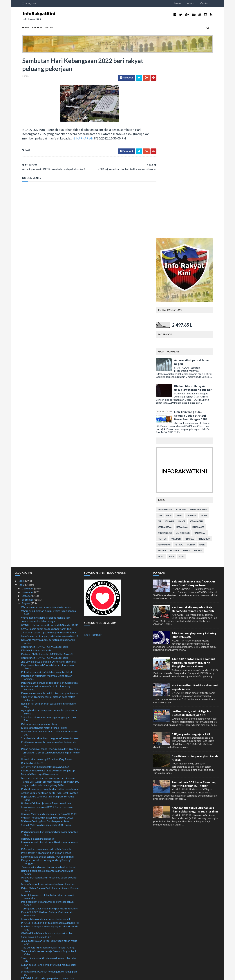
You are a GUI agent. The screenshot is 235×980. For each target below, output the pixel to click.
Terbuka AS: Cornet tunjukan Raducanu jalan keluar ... (50, 573)
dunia (187, 334)
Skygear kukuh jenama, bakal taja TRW (43, 846)
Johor (189, 340)
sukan (194, 369)
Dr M (176, 334)
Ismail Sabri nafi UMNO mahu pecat (41, 877)
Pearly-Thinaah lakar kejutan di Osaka (43, 825)
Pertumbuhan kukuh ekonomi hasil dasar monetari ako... (50, 652)
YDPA (189, 375)
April (25, 938)
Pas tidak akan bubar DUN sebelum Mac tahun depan (47, 722)
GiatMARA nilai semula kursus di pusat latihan (47, 752)
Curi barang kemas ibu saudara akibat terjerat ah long (49, 562)
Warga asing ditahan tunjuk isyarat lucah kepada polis (48, 431)
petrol (186, 363)
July (24, 927)
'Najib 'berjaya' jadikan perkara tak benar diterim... (49, 923)
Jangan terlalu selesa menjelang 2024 (42, 604)
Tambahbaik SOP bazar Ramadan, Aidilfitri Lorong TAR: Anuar (194, 602)
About (198, 3)
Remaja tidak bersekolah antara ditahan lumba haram (47, 691)
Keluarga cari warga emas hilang (39, 543)
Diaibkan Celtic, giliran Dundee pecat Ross (45, 640)
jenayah (177, 340)
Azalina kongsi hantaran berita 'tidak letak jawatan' (50, 611)
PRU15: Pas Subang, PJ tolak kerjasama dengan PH (50, 741)
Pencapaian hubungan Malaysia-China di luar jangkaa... (46, 496)
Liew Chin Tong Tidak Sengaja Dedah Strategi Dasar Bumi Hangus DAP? (198, 234)
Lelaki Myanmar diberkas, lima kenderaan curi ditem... (46, 809)
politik (199, 363)
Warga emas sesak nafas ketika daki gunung (46, 425)
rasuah (169, 369)
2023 (22, 399)
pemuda (197, 357)
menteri (170, 357)
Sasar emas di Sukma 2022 (36, 756)
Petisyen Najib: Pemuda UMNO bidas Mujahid (47, 473)
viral (179, 375)
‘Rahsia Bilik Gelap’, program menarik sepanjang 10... (50, 600)
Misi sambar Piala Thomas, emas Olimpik (44, 835)
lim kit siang (190, 351)
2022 (22, 403)
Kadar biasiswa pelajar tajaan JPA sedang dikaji (48, 675)
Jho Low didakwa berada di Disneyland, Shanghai (49, 480)
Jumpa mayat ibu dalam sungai (38, 440)
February (27, 945)
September (28, 418)
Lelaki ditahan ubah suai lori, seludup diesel (45, 738)
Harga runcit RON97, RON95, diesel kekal (45, 465)
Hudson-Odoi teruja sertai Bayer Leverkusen (47, 622)
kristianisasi (172, 351)
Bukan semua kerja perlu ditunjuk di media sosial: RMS (49, 785)
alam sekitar (172, 328)
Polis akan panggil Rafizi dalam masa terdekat (47, 491)
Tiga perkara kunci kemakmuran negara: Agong (48, 766)
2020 (22, 957)
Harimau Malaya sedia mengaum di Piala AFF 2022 (49, 632)
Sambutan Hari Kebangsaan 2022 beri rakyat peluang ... (46, 855)
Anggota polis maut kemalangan (39, 874)
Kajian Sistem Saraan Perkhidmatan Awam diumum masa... (50, 708)
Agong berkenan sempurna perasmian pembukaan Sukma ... (50, 531)
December (28, 407)
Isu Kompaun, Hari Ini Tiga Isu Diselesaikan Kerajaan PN (191, 532)
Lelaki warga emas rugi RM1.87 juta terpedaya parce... (47, 627)
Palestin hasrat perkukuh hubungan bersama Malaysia (47, 830)
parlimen (183, 357)
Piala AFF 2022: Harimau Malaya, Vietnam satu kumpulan (47, 732)
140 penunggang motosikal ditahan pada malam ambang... (48, 517)
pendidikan (212, 357)
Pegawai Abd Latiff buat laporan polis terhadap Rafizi (48, 617)
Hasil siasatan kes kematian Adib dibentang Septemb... (46, 506)
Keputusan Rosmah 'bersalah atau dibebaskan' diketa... (48, 485)
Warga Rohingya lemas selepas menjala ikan (46, 436)
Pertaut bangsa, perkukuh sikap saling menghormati (51, 608)
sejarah (182, 369)
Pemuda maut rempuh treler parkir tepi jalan (46, 892)
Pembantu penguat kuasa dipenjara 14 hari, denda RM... (50, 747)
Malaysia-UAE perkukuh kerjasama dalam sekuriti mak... (49, 698)
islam (211, 334)
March (26, 942)
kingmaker (206, 346)
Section (30, 28)
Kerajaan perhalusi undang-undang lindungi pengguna (46, 680)
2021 (22, 953)
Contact (213, 3)
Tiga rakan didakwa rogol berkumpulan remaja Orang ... (47, 897)
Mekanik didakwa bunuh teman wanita (43, 814)
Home (185, 3)
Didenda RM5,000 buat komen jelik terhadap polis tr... (49, 792)
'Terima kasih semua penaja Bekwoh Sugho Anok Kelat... (49, 771)
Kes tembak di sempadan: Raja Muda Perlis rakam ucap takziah (193, 428)
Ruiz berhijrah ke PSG (33, 581)
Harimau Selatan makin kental (38, 657)
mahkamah (208, 351)
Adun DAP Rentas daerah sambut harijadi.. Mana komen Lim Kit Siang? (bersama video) (193, 481)
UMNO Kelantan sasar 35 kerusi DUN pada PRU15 (50, 443)
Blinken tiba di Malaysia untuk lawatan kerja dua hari (201, 206)
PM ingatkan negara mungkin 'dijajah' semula (46, 668)
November (28, 411)
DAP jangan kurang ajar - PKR (191, 553)
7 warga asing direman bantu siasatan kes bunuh (49, 686)
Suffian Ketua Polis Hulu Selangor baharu (45, 902)
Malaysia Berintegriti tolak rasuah (40, 593)
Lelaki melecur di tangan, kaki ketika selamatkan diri (50, 455)
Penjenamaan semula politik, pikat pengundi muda (49, 501)
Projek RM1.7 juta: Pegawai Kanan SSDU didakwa (49, 906)
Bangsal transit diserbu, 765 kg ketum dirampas (48, 596)
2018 (22, 964)
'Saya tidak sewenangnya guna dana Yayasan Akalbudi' (47, 802)
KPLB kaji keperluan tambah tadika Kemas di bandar (50, 850)
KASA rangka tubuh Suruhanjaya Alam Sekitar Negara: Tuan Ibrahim (195, 628)
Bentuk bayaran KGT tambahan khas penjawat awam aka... (48, 715)
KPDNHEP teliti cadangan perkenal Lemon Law (48, 797)
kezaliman (190, 346)
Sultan (206, 369)
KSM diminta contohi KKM (36, 469)
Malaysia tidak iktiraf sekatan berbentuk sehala (48, 703)
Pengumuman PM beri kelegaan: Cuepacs (45, 881)
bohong (189, 328)
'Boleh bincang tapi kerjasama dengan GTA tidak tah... (49, 778)
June (25, 931)
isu (167, 340)
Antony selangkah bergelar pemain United (45, 585)
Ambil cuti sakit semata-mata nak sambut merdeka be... (50, 551)
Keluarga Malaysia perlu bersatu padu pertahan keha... (48, 460)
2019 (22, 960)
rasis (210, 363)
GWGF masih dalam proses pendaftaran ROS (47, 447)
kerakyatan (204, 340)
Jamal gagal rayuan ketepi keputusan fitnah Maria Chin (49, 761)
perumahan (172, 363)
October (27, 414)
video (169, 375)
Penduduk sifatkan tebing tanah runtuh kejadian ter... (49, 886)
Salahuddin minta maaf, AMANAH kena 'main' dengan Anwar (193, 402)
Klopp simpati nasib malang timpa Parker (44, 546)
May (24, 934)
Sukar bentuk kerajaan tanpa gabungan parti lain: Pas (49, 537)
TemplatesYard (45, 975)
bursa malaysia (206, 328)
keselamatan (172, 346)
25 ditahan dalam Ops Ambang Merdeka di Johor (49, 451)
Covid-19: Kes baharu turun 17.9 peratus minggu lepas (49, 911)
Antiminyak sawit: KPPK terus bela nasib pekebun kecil (50, 862)
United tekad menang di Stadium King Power (47, 578)
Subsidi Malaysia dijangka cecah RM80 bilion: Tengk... (46, 645)
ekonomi (199, 334)
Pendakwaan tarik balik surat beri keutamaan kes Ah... (49, 918)
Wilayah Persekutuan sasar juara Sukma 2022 (47, 636)
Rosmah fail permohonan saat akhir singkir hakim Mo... (49, 524)
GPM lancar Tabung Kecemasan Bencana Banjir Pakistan (48, 868)
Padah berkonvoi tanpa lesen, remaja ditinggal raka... (51, 567)
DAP (167, 334)
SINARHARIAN (76, 139)
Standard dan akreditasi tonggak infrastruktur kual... (51, 557)
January (26, 949)
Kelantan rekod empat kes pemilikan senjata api (48, 589)
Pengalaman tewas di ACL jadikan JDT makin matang (46, 841)
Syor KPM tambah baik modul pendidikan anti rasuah (47, 819)
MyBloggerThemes (83, 975)
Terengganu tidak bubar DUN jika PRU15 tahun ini (50, 727)
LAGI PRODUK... (94, 454)
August (26, 422)
